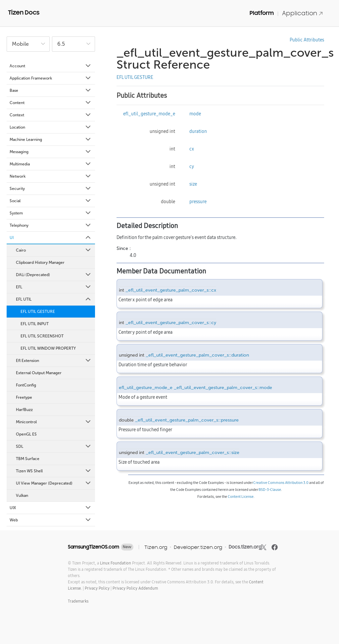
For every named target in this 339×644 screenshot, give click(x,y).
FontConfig (26, 385)
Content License (241, 497)
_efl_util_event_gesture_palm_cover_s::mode (223, 388)
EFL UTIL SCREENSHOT (42, 336)
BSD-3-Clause (270, 490)
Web (51, 520)
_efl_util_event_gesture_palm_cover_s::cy (171, 323)
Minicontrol (54, 422)
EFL (54, 287)
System (51, 213)
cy (192, 166)
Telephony (51, 225)
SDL (54, 446)
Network (51, 176)
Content (51, 103)
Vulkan (22, 496)
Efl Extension (54, 361)
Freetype (24, 397)
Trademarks (78, 601)
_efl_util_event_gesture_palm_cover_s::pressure (187, 420)
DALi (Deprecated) (54, 275)
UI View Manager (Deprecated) (54, 483)
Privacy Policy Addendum (135, 588)
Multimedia (51, 164)
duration (198, 131)
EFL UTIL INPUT (35, 324)
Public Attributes (307, 40)
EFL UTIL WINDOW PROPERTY (48, 348)
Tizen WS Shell (54, 471)
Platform (262, 13)
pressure (198, 202)
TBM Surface (28, 459)
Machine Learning (51, 140)
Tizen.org (156, 547)
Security (51, 189)
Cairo (54, 250)
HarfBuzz (24, 410)
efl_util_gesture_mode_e (149, 114)
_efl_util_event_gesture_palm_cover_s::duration (197, 355)
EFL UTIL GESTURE (38, 312)
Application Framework (51, 78)
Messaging (51, 152)
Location (51, 127)
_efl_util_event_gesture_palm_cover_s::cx (171, 290)
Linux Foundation (116, 563)
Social (51, 201)
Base (51, 90)
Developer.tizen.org (198, 547)
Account (51, 66)
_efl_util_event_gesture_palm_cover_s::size (193, 453)
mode (195, 114)
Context (51, 115)
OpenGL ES (26, 434)
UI (51, 238)
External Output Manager (39, 373)
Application (303, 13)
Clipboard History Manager (40, 263)
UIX (51, 508)
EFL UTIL (54, 299)
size (193, 184)
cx (192, 149)
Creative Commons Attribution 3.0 (281, 483)
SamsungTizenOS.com (94, 547)
